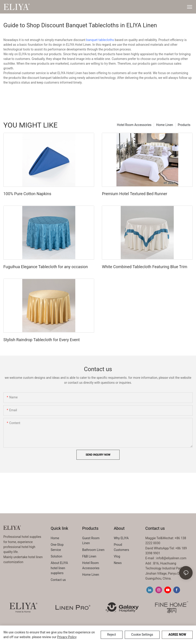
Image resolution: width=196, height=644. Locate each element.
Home (55, 538)
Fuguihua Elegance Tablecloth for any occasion (46, 267)
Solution (57, 556)
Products (184, 125)
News (118, 563)
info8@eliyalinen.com (171, 558)
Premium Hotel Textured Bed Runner (134, 194)
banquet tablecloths (100, 40)
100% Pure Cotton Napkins (27, 194)
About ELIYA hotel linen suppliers (59, 568)
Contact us (58, 580)
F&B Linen (89, 556)
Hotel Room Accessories (134, 125)
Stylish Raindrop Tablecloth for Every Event (42, 340)
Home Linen (165, 125)
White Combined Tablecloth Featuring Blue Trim (144, 267)
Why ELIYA (121, 538)
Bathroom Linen (93, 550)
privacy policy (67, 637)
